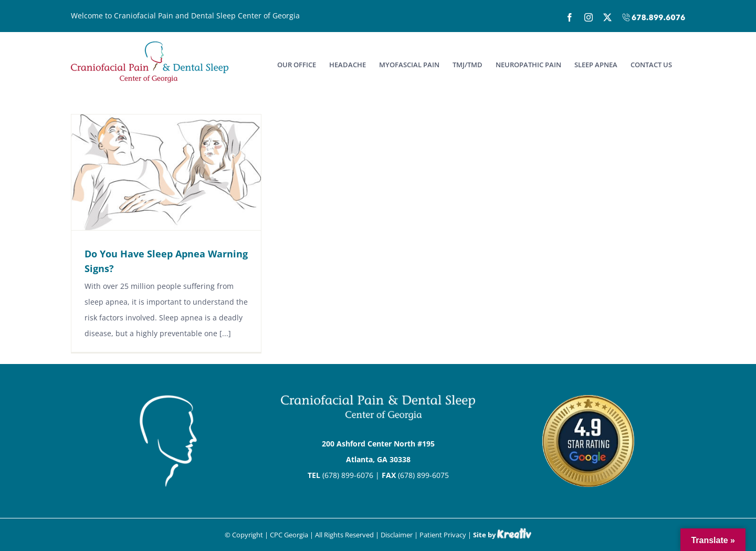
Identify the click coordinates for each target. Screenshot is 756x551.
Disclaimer (397, 535)
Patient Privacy (443, 535)
